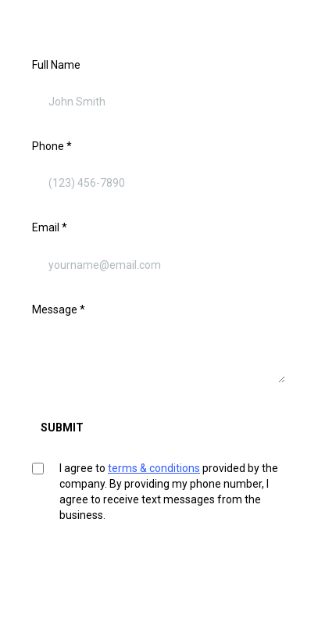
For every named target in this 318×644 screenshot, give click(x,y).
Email (50, 227)
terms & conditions (154, 468)
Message (59, 309)
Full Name (56, 65)
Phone (52, 146)
